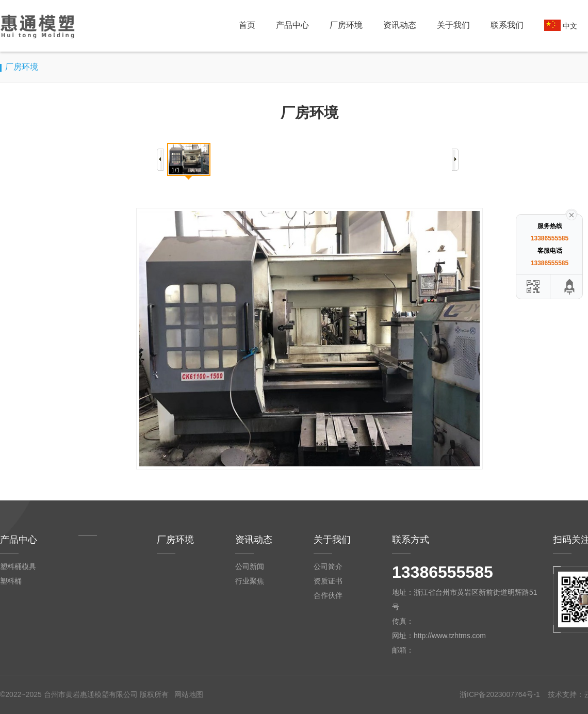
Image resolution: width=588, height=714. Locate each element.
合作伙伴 (328, 595)
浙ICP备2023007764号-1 (500, 694)
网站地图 (189, 694)
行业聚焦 (250, 581)
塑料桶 (11, 581)
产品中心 (292, 25)
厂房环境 (346, 25)
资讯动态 (400, 25)
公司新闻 (250, 566)
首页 (247, 25)
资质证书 (328, 581)
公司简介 (328, 566)
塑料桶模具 (18, 566)
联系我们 (507, 25)
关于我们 (453, 25)
